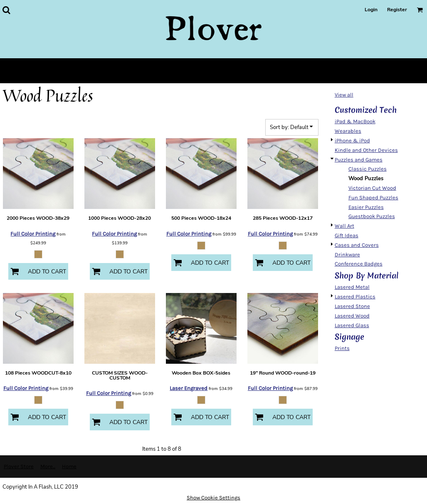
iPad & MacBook (355, 121)
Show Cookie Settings (213, 498)
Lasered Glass (352, 325)
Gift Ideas (347, 235)
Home (69, 466)
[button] (6, 10)
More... (48, 466)
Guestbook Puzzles (372, 216)
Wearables (348, 131)
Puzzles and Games (359, 160)
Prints (342, 348)
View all (344, 95)
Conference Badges (359, 264)
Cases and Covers (357, 245)
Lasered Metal (352, 287)
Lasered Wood (352, 316)
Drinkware (347, 254)
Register (397, 10)
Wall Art (344, 226)
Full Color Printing (33, 234)
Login (371, 10)
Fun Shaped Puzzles (373, 197)
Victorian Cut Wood (372, 188)
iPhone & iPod (352, 140)
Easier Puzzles (366, 207)
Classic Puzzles (368, 169)
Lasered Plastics (355, 297)
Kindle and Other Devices (366, 150)
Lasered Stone (352, 306)
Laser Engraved (189, 388)
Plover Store (19, 466)
